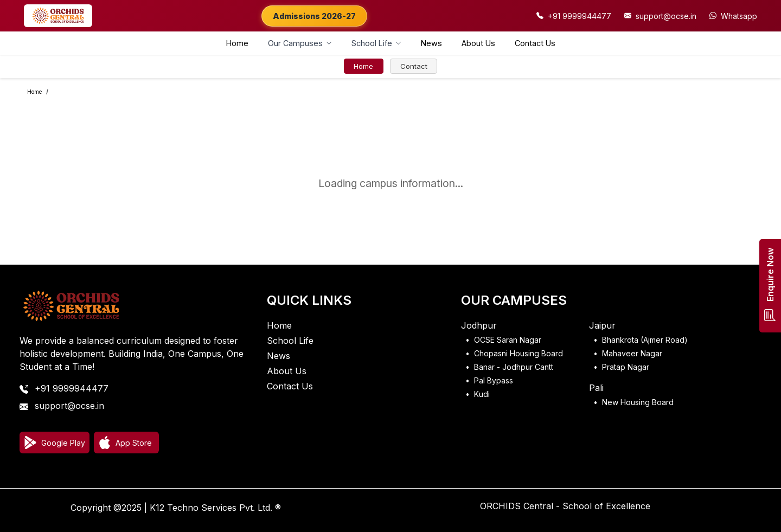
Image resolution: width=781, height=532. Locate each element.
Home (237, 43)
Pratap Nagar (626, 367)
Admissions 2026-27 (314, 16)
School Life (290, 341)
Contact (414, 66)
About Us (478, 43)
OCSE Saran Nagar (508, 340)
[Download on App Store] (126, 443)
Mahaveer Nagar (632, 353)
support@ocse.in (69, 406)
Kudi (482, 394)
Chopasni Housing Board (518, 353)
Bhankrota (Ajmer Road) (645, 340)
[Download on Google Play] (55, 443)
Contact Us (535, 43)
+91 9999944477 (72, 388)
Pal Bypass (494, 380)
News (431, 43)
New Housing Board (638, 402)
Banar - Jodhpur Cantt (514, 367)
